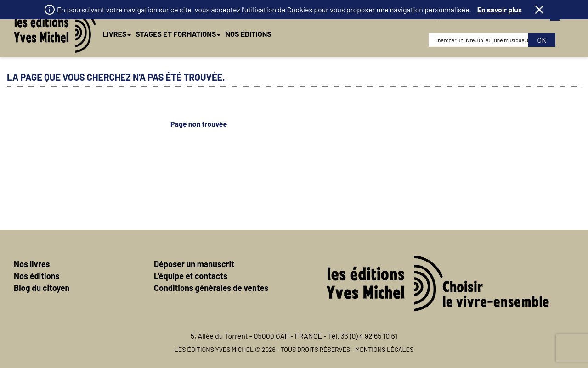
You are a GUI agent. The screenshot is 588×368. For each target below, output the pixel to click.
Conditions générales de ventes (211, 288)
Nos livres (32, 264)
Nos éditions (37, 276)
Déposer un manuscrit (194, 264)
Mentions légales (384, 349)
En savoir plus (500, 9)
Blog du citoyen (42, 288)
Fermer (539, 10)
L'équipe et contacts (191, 276)
